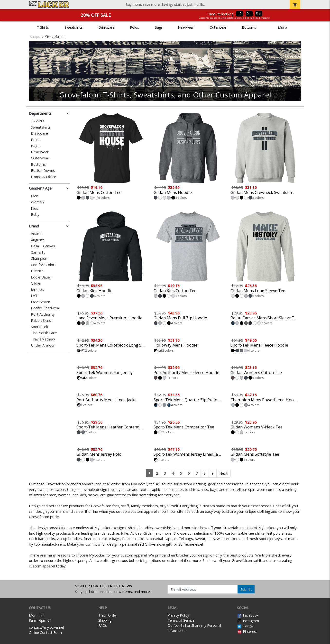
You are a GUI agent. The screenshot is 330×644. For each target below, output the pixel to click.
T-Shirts (43, 27)
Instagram (248, 621)
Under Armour (43, 345)
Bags (159, 27)
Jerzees (37, 290)
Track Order (108, 615)
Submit (246, 589)
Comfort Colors (44, 265)
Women (37, 202)
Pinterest (247, 631)
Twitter (246, 626)
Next (223, 473)
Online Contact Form (45, 632)
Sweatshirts (74, 27)
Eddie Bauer (41, 277)
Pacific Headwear (46, 308)
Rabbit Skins (41, 320)
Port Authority (43, 314)
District (37, 271)
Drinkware (106, 27)
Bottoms (249, 27)
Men (35, 196)
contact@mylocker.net (47, 627)
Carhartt (38, 252)
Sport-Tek (39, 327)
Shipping (105, 620)
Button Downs (43, 170)
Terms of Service (181, 620)
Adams (37, 234)
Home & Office (44, 177)
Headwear (186, 27)
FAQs (103, 625)
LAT (34, 296)
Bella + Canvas (43, 246)
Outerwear (218, 27)
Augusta (38, 240)
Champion (39, 258)
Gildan (36, 283)
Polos (134, 27)
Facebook (248, 615)
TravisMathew (43, 339)
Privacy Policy (178, 615)
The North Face (44, 333)
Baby (35, 214)
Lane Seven (41, 302)
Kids (35, 208)
